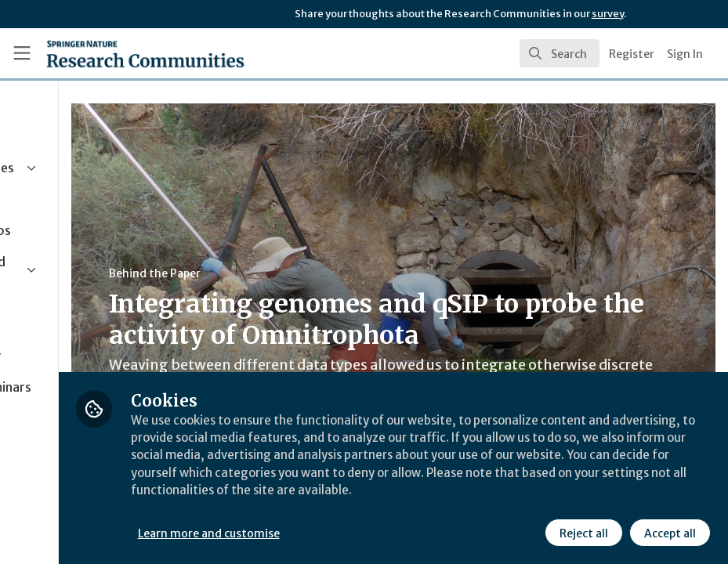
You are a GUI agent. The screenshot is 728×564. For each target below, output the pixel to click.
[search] (560, 53)
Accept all (668, 532)
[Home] (116, 53)
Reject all (582, 532)
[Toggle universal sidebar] (22, 53)
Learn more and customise (351, 532)
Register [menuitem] (632, 54)
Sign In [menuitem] (685, 54)
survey (608, 14)
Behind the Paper (297, 273)
